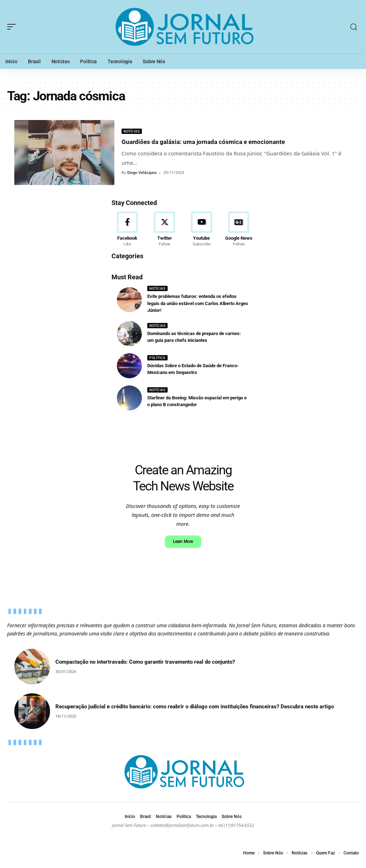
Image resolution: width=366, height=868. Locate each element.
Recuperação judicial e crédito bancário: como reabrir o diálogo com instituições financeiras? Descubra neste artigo (195, 712)
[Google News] (239, 231)
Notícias (133, 131)
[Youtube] (202, 231)
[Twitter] (165, 231)
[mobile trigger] (13, 27)
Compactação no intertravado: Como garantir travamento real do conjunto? (145, 667)
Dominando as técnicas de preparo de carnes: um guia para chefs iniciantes (193, 340)
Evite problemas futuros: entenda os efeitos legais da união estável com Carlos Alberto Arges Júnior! (198, 306)
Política (158, 361)
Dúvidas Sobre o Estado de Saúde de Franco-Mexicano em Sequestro (191, 373)
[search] (353, 27)
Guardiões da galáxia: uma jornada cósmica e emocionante (224, 142)
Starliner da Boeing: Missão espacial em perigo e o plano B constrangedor (196, 405)
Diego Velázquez (142, 173)
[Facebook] (127, 231)
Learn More (183, 546)
